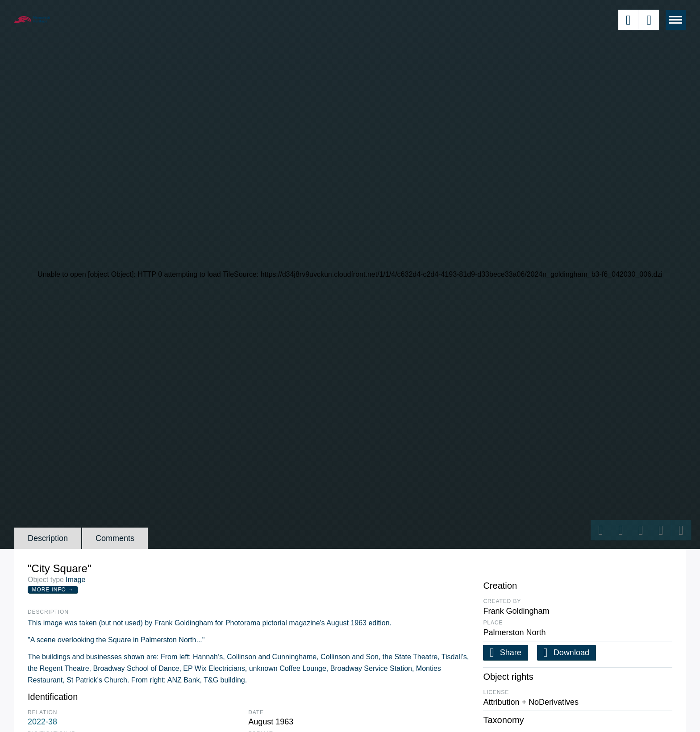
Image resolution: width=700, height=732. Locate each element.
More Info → (53, 590)
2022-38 (42, 722)
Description (48, 538)
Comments (115, 538)
